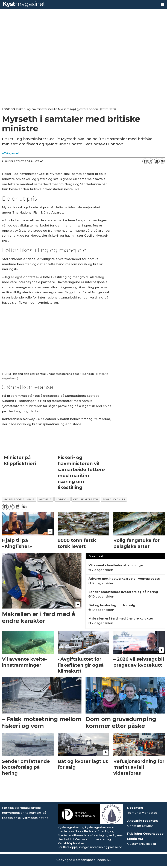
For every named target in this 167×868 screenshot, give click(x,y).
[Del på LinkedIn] (156, 161)
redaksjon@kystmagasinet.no (25, 818)
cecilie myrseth (86, 499)
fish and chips (114, 499)
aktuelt (46, 499)
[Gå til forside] (24, 4)
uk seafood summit (19, 499)
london (62, 499)
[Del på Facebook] (145, 161)
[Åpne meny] (163, 5)
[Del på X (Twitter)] (151, 161)
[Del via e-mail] (162, 161)
